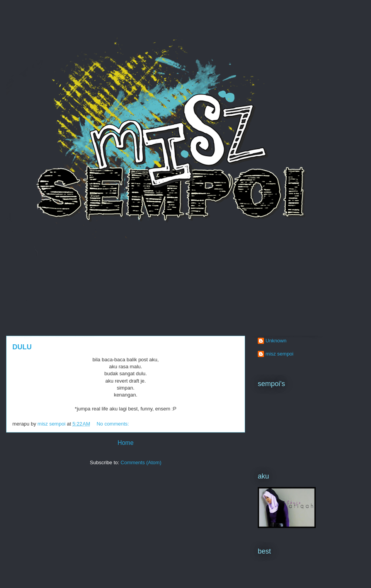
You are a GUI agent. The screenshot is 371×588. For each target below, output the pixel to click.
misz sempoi (279, 354)
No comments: (113, 424)
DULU (22, 347)
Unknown (276, 341)
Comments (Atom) (141, 462)
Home (126, 443)
